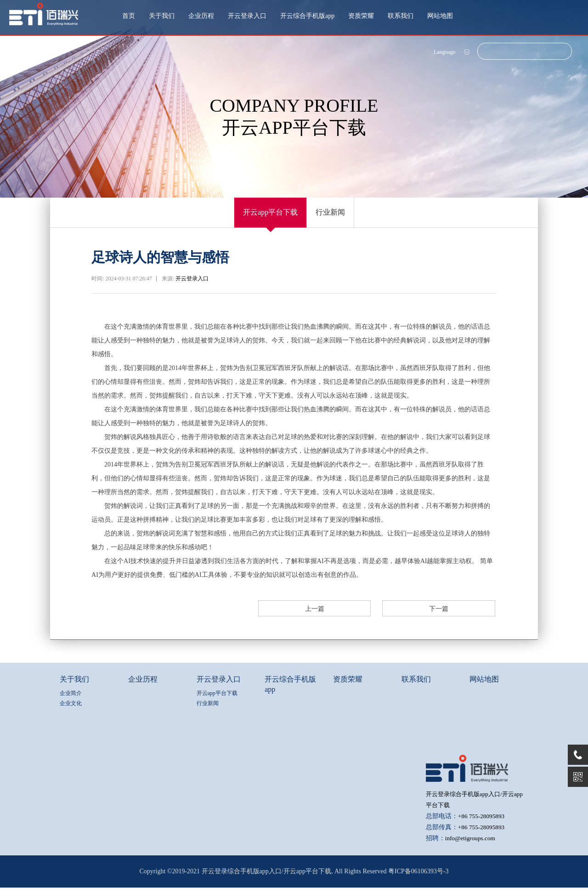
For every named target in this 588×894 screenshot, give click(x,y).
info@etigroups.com (472, 845)
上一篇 (386, 615)
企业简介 (71, 700)
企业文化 (71, 710)
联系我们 (401, 16)
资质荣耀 (361, 16)
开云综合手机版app (307, 16)
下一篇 (464, 615)
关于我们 (162, 16)
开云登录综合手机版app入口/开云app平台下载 (266, 878)
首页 (129, 16)
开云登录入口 (247, 16)
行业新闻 (339, 216)
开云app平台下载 (263, 216)
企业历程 (201, 16)
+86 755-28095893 (483, 823)
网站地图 (440, 16)
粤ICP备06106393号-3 (418, 878)
